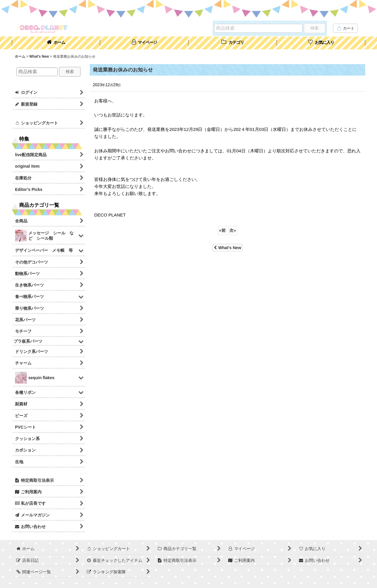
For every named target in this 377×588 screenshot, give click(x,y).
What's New (228, 248)
